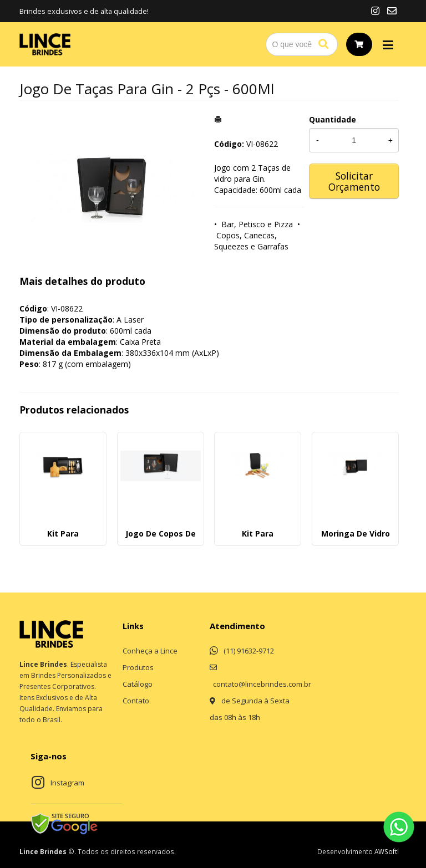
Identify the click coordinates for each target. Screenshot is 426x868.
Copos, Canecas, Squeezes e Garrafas (251, 241)
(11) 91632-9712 (249, 651)
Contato (136, 701)
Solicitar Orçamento (354, 181)
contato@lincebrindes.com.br (262, 684)
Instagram (67, 783)
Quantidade (333, 119)
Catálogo (138, 684)
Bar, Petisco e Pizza (257, 224)
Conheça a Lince (150, 651)
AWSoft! (387, 851)
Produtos (138, 667)
